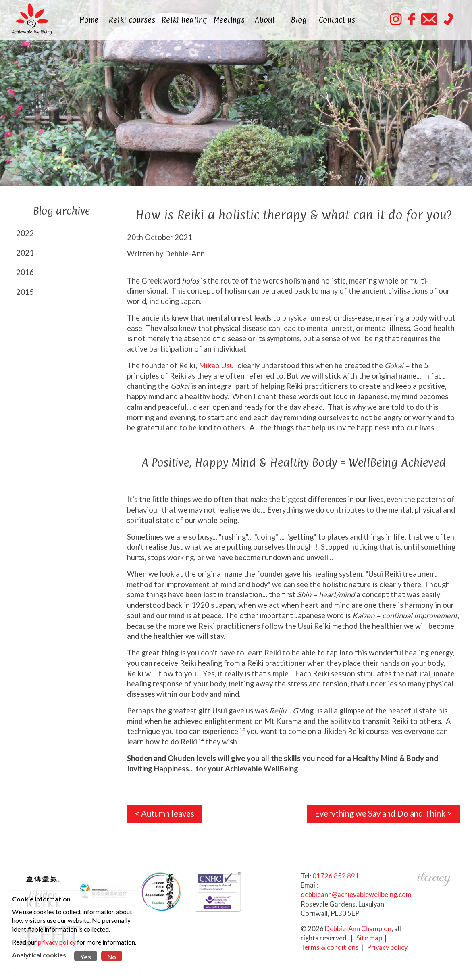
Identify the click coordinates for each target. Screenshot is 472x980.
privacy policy (57, 942)
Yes (86, 957)
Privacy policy (387, 947)
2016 (25, 272)
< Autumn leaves (165, 813)
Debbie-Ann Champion (358, 929)
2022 (25, 233)
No (112, 957)
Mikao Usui (217, 365)
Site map (369, 938)
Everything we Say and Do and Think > (383, 813)
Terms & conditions (330, 947)
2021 (25, 253)
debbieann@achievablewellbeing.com (356, 895)
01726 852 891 (336, 876)
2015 (25, 292)
